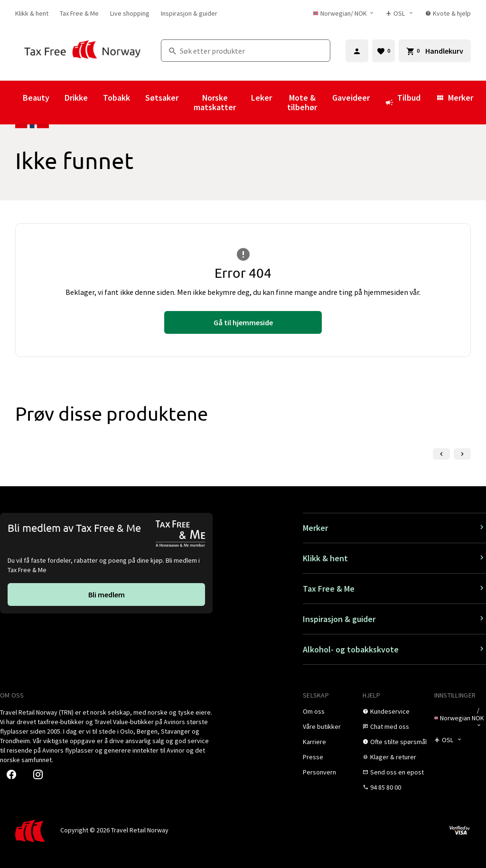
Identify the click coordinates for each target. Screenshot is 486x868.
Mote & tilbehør (302, 102)
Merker (454, 98)
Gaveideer (351, 98)
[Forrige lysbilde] (441, 454)
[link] (32, 13)
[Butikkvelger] (400, 13)
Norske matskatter (215, 102)
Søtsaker (162, 98)
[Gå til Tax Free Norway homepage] (82, 51)
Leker (262, 98)
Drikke (76, 98)
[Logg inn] (357, 51)
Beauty (36, 98)
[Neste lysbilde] (462, 454)
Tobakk (117, 98)
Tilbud (403, 102)
